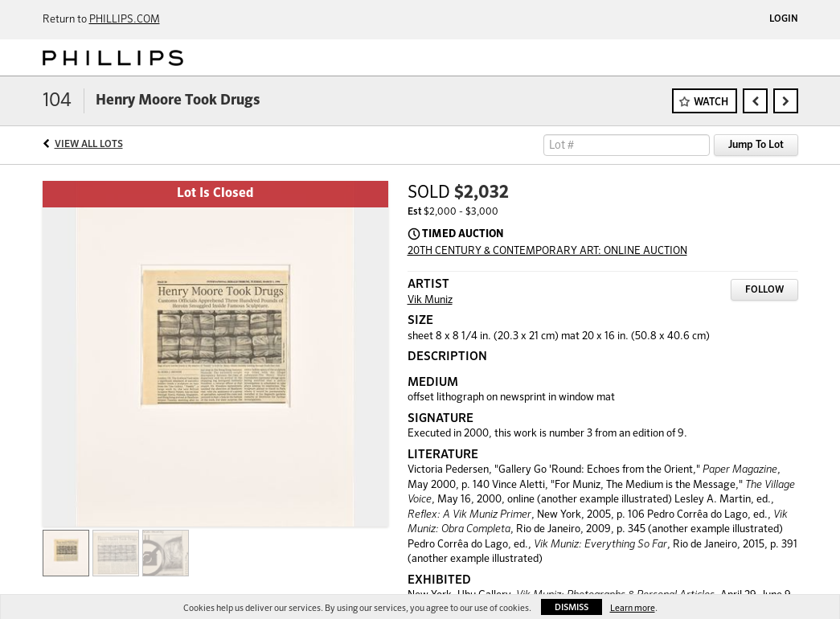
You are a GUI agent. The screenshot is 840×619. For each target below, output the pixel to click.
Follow (764, 290)
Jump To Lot (756, 145)
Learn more (633, 608)
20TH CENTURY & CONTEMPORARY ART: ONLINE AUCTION (547, 251)
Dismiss (572, 607)
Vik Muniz (430, 300)
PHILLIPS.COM (125, 20)
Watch (711, 102)
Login (784, 19)
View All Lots (89, 145)
